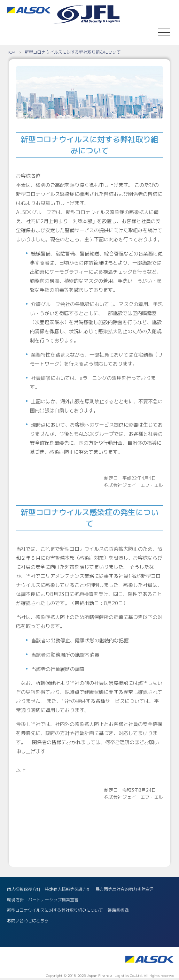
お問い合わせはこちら (28, 921)
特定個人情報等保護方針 (68, 889)
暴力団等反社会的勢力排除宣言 (125, 889)
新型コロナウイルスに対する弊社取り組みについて (55, 910)
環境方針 (15, 900)
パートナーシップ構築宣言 (53, 900)
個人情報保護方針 (24, 889)
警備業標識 (118, 910)
